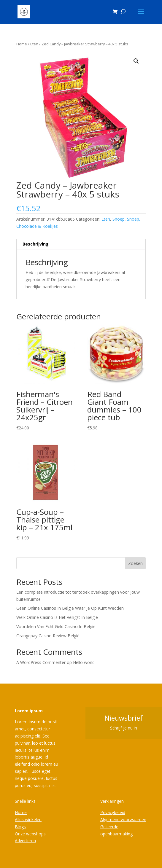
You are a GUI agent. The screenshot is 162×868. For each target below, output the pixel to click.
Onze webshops (30, 834)
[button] (136, 61)
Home (22, 44)
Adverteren (25, 841)
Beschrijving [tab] (36, 244)
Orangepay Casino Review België (48, 636)
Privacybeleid (113, 812)
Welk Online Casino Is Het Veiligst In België (57, 617)
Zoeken (135, 563)
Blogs (20, 827)
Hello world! (84, 662)
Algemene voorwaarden (123, 820)
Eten (34, 44)
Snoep (119, 219)
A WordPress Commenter (41, 662)
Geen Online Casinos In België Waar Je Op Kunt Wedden (70, 608)
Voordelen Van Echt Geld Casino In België (56, 626)
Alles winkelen (28, 820)
